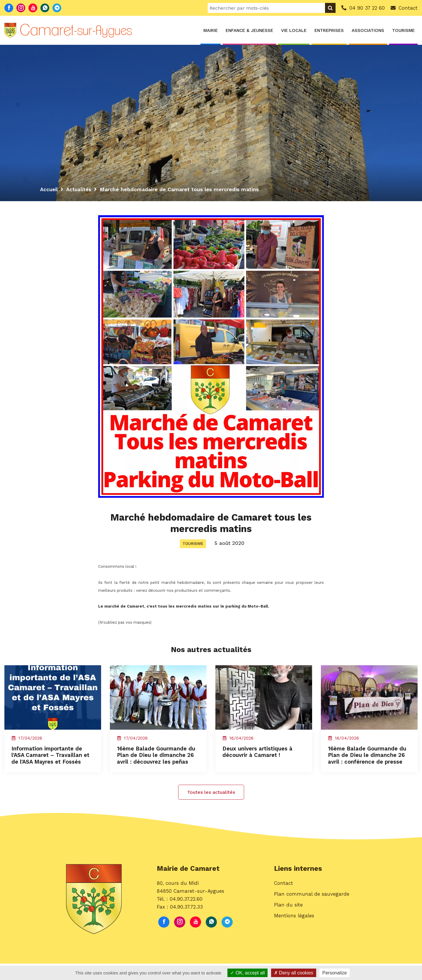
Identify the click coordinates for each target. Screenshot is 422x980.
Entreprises (329, 30)
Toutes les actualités (211, 809)
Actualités (80, 189)
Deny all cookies (294, 973)
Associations (368, 30)
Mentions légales (294, 934)
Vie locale (294, 30)
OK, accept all (247, 973)
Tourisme (403, 30)
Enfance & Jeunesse (249, 30)
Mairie (211, 30)
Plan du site (288, 923)
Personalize (335, 973)
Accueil (50, 189)
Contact (284, 901)
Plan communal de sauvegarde (312, 912)
